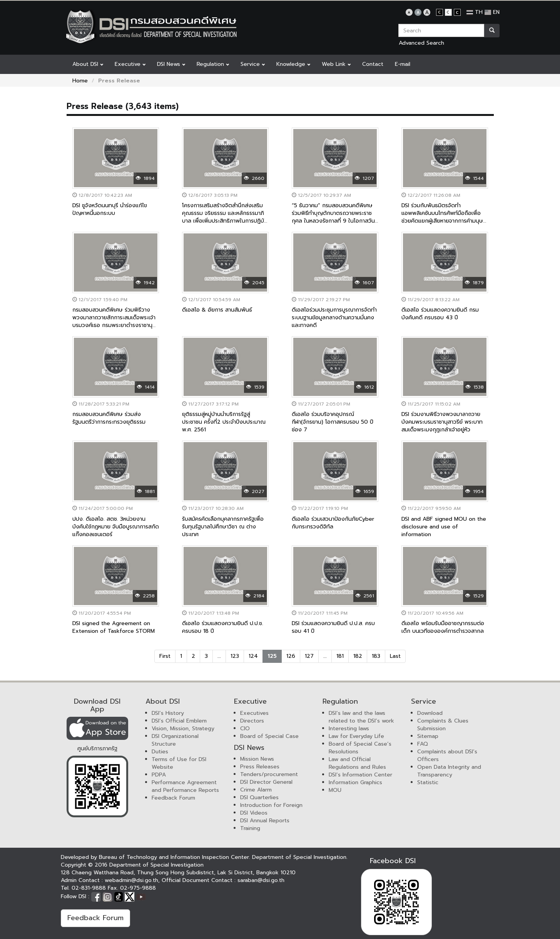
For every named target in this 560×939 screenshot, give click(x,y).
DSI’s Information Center (360, 775)
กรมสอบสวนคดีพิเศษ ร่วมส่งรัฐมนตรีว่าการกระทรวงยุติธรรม (109, 418)
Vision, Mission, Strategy (183, 729)
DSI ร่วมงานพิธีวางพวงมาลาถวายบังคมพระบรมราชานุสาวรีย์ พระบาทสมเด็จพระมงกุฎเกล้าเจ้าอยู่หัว (442, 422)
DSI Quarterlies (259, 797)
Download (430, 713)
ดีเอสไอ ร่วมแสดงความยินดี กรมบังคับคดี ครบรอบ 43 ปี (440, 314)
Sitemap (428, 736)
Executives (254, 713)
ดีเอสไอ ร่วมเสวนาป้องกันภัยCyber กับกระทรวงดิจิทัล (333, 523)
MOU (335, 790)
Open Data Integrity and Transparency (449, 771)
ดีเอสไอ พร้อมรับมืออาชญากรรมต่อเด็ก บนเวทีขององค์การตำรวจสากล (443, 627)
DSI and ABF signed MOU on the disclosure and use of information (444, 527)
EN (492, 12)
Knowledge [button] (293, 64)
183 (376, 656)
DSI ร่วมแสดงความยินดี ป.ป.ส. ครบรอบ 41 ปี (333, 627)
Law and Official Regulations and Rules (357, 763)
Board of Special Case (269, 736)
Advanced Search (421, 43)
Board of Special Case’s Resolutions (360, 748)
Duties (160, 752)
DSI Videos (254, 813)
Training (250, 828)
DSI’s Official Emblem (179, 721)
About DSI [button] (88, 64)
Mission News (257, 759)
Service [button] (253, 64)
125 (272, 656)
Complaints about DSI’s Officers (447, 755)
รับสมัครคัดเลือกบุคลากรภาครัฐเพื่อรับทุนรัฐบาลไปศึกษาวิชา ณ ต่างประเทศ (223, 527)
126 (291, 656)
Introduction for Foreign (271, 805)
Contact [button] (373, 64)
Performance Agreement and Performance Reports (185, 786)
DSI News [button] (171, 64)
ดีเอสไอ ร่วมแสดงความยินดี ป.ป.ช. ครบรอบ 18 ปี (223, 627)
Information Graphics (355, 782)
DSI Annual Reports (265, 821)
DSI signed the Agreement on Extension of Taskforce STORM (114, 627)
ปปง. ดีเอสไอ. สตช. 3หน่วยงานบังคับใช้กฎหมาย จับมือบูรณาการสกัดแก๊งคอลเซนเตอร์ (116, 527)
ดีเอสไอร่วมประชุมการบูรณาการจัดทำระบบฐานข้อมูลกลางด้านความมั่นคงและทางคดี (334, 318)
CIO (245, 729)
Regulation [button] (213, 64)
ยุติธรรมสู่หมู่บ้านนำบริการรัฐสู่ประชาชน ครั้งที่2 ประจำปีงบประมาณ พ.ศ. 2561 (224, 422)
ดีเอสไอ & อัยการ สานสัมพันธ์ (217, 310)
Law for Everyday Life (356, 736)
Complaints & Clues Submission (443, 725)
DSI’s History (168, 713)
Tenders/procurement (269, 774)
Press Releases (260, 767)
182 (358, 656)
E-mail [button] (403, 64)
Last (395, 656)
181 (340, 656)
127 (309, 656)
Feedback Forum (173, 798)
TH (475, 12)
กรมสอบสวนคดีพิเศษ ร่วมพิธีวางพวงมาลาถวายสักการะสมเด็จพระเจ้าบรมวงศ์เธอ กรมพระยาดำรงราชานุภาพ (114, 321)
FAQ (423, 744)
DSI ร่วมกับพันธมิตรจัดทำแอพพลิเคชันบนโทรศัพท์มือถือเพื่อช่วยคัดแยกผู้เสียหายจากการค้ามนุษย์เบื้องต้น (444, 217)
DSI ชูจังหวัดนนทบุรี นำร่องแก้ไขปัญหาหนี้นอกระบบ (110, 209)
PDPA (159, 775)
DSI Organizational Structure (175, 740)
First (165, 656)
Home (80, 81)
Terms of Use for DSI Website (179, 763)
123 (235, 656)
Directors (252, 721)
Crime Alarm (256, 790)
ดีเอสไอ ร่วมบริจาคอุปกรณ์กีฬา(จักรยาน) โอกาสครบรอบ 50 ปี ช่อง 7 (333, 422)
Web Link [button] (336, 64)
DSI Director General (266, 782)
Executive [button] (130, 64)
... (219, 656)
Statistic (428, 782)
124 (253, 656)
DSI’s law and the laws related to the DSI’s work (361, 717)
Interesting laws (349, 729)
